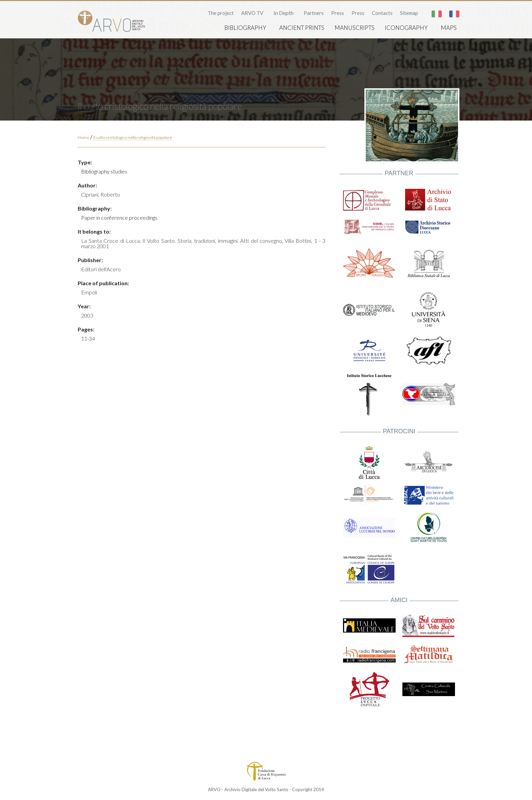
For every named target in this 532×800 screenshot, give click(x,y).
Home (83, 137)
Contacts (382, 13)
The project (221, 13)
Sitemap (409, 13)
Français (454, 14)
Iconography (406, 28)
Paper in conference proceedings (119, 217)
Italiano (437, 14)
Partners (314, 13)
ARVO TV (252, 13)
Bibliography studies (104, 171)
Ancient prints (302, 28)
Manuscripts (355, 28)
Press (338, 13)
